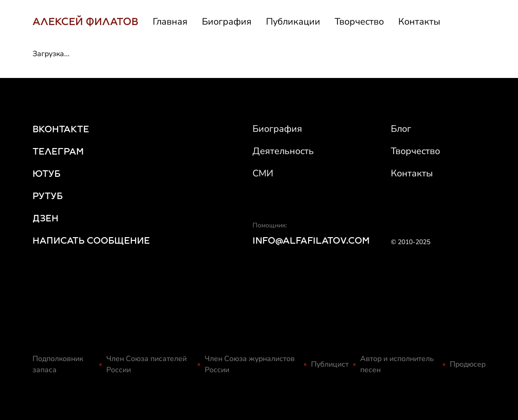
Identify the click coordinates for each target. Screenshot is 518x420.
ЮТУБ (46, 174)
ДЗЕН (45, 218)
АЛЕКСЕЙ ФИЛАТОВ (85, 22)
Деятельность (283, 151)
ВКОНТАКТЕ (61, 129)
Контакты (419, 22)
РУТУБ (48, 196)
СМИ (263, 173)
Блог (401, 129)
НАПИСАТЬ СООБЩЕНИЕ (91, 240)
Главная (170, 22)
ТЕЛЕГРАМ (58, 151)
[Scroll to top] (498, 389)
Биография (227, 22)
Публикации (293, 22)
